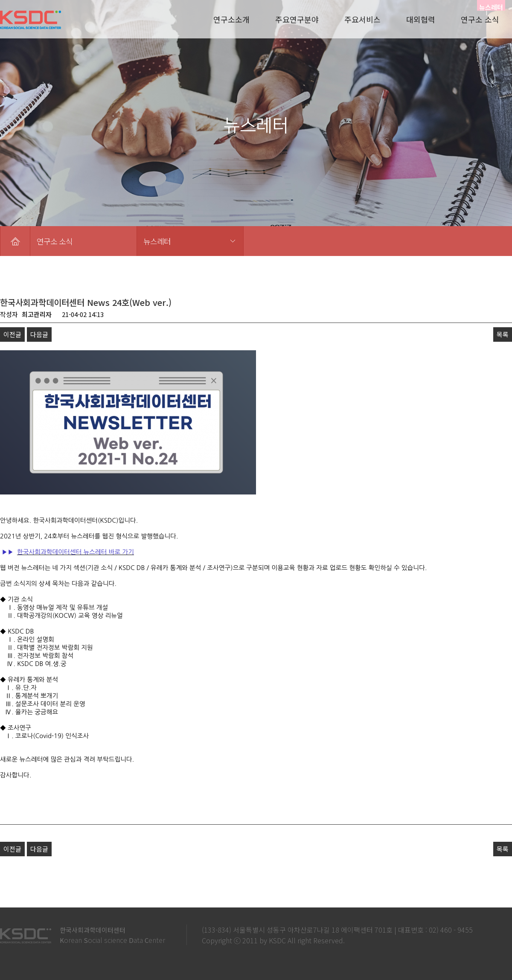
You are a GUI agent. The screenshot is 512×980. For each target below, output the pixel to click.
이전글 (12, 334)
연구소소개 (231, 19)
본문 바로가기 (0, 0)
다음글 (39, 334)
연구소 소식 (480, 19)
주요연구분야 (297, 19)
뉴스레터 (157, 241)
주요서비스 (362, 19)
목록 (503, 334)
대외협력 (421, 19)
